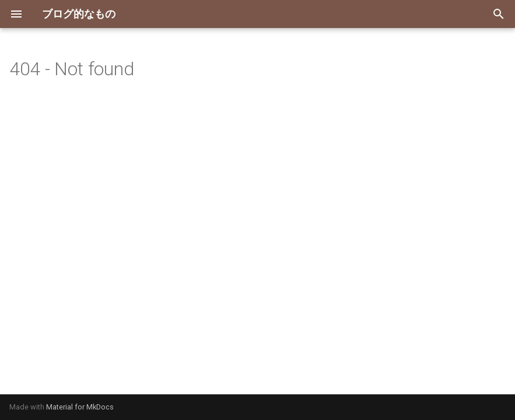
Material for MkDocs (80, 407)
